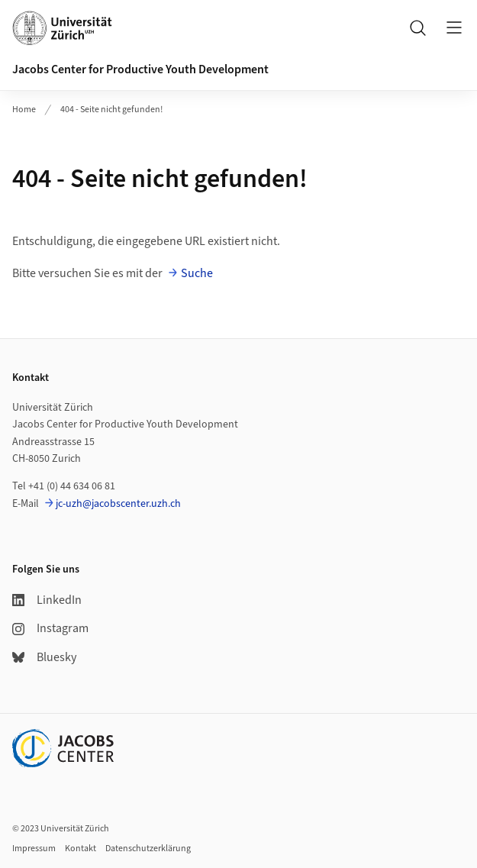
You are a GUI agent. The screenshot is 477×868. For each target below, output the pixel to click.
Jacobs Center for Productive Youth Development (140, 69)
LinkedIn (47, 600)
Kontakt (81, 849)
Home (24, 110)
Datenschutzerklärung (148, 849)
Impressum (34, 849)
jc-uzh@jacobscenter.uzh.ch (118, 504)
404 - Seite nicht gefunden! (111, 110)
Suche (197, 273)
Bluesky (44, 657)
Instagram (50, 628)
